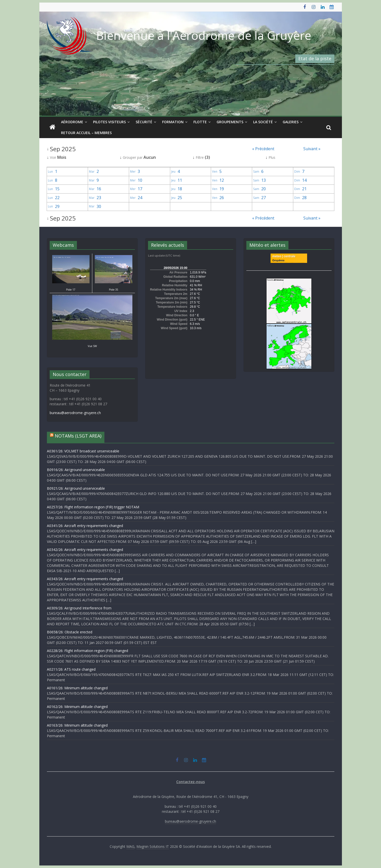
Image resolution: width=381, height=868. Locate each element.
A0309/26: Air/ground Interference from (79, 608)
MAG (130, 846)
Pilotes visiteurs (109, 122)
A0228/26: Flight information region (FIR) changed (87, 651)
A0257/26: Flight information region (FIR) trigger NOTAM (93, 507)
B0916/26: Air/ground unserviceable (76, 470)
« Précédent (263, 149)
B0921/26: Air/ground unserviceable (76, 488)
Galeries (291, 122)
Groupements (230, 122)
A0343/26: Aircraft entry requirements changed (85, 579)
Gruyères (278, 260)
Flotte (200, 122)
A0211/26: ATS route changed (71, 669)
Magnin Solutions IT (153, 846)
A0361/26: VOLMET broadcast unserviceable (83, 451)
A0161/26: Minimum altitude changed (77, 688)
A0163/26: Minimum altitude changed (77, 725)
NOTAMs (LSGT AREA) (78, 436)
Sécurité (144, 122)
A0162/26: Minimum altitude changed (77, 707)
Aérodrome (72, 122)
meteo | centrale (284, 256)
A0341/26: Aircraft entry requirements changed (85, 526)
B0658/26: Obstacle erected (70, 632)
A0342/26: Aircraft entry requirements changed (85, 550)
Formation (173, 122)
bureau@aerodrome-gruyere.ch (75, 413)
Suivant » (312, 149)
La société (263, 122)
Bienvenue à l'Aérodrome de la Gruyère (204, 35)
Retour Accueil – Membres (86, 133)
